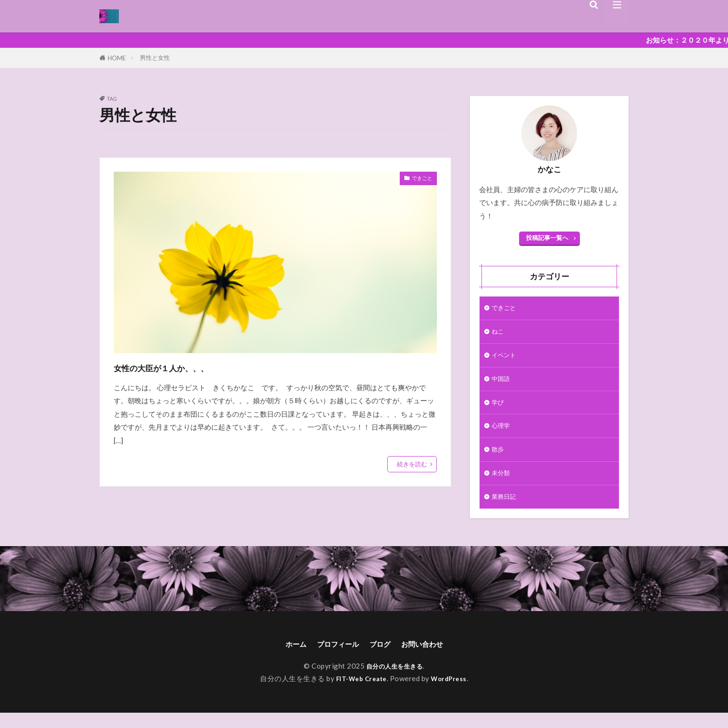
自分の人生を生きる (395, 681)
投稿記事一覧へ (547, 238)
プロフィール (334, 658)
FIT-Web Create (360, 694)
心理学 (502, 434)
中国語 (502, 384)
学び (499, 409)
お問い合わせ (430, 658)
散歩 (499, 459)
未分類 (502, 484)
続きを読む (412, 464)
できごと (418, 180)
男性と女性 (155, 58)
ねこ (499, 334)
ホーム (286, 658)
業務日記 (506, 509)
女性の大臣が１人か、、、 (187, 367)
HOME (117, 58)
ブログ (382, 658)
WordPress (452, 694)
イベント (506, 359)
